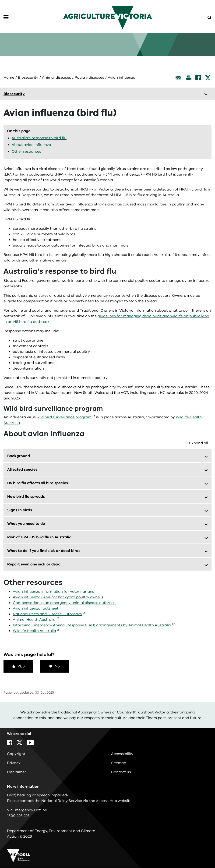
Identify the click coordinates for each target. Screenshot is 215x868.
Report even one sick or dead (34, 564)
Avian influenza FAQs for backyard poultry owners (58, 597)
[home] (108, 17)
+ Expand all (197, 443)
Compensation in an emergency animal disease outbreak (64, 603)
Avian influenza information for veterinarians (53, 592)
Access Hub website (114, 801)
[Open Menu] (6, 18)
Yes (21, 666)
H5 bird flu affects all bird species (38, 483)
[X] (208, 78)
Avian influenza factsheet (36, 608)
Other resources (26, 152)
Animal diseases (56, 78)
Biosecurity (28, 78)
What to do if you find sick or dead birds (44, 551)
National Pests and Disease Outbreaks (47, 614)
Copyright (16, 754)
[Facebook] (198, 78)
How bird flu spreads (26, 497)
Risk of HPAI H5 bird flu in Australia (39, 537)
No (57, 666)
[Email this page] (179, 78)
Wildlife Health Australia (34, 631)
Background (19, 456)
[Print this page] (189, 78)
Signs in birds (20, 510)
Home (9, 78)
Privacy (14, 763)
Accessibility (122, 754)
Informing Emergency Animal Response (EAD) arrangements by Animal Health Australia (92, 625)
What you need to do (26, 524)
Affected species (22, 469)
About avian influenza (31, 145)
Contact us (121, 772)
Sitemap (119, 763)
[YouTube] (30, 743)
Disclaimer (17, 772)
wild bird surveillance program (64, 417)
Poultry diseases (89, 78)
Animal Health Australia (34, 620)
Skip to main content (0, 0)
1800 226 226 (18, 816)
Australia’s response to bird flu (39, 138)
